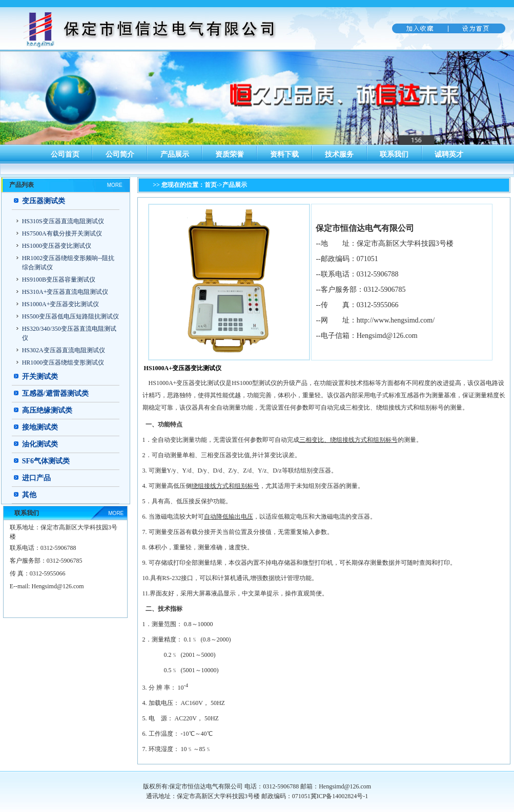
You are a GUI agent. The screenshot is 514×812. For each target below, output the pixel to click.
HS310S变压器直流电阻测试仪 (63, 221)
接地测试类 (40, 427)
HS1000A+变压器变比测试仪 (61, 304)
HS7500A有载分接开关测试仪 (62, 233)
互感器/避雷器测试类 (55, 393)
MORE (115, 185)
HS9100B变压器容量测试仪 (59, 280)
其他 (29, 495)
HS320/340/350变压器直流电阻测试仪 (69, 333)
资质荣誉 (230, 154)
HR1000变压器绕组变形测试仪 (63, 362)
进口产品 (36, 478)
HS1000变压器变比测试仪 (57, 246)
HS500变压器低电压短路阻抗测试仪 (70, 316)
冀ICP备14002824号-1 (340, 796)
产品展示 (175, 154)
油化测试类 (40, 444)
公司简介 (120, 154)
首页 (211, 185)
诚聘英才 (449, 154)
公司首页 (65, 154)
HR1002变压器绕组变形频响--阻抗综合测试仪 (68, 263)
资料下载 (284, 154)
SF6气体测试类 (46, 461)
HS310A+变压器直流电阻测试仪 (65, 292)
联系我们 (394, 154)
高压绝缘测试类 (47, 410)
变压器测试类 (44, 201)
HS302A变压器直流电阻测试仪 (64, 350)
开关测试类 (40, 377)
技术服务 (339, 154)
